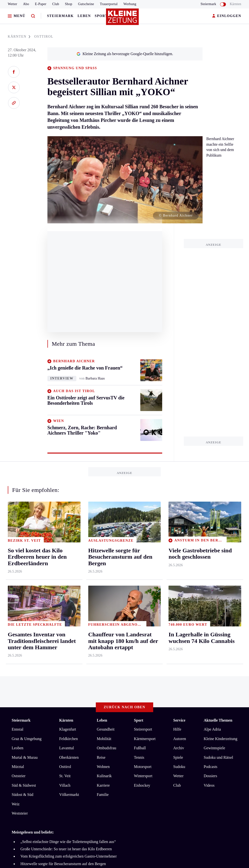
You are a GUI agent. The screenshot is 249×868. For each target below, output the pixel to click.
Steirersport (143, 546)
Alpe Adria (212, 546)
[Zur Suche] (33, 16)
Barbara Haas (95, 378)
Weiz (16, 620)
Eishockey (142, 602)
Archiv (179, 564)
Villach (65, 602)
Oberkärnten (69, 574)
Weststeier (20, 629)
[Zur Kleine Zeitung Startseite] (123, 19)
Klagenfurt (67, 546)
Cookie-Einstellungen (137, 707)
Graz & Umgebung (27, 555)
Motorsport (143, 583)
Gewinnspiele (214, 564)
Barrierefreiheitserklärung (93, 707)
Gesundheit (106, 546)
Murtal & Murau (25, 574)
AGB (39, 707)
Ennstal (18, 546)
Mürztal (18, 583)
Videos (209, 602)
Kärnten (236, 4)
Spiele (178, 574)
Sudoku (179, 583)
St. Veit (65, 592)
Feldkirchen (68, 555)
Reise (101, 574)
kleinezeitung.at (38, 724)
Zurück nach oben (125, 523)
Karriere (103, 602)
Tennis (139, 574)
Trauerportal (109, 4)
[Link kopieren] (14, 103)
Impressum (21, 707)
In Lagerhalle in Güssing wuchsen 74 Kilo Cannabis (61, 687)
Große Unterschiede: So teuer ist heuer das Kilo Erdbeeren (66, 665)
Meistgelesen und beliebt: (33, 649)
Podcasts (211, 583)
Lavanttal (66, 564)
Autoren (180, 555)
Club (56, 4)
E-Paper (41, 4)
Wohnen (103, 583)
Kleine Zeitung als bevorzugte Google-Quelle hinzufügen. (125, 54)
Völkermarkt (69, 611)
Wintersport (143, 592)
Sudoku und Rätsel (218, 574)
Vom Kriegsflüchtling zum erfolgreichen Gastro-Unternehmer (69, 673)
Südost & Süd (22, 611)
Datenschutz (57, 707)
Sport (101, 16)
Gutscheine (86, 4)
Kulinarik (104, 592)
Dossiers (210, 592)
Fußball (140, 564)
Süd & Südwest (24, 602)
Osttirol (65, 583)
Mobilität (104, 555)
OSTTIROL (44, 37)
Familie (103, 611)
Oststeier (19, 592)
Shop (69, 4)
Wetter (13, 4)
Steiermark (60, 16)
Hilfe (177, 546)
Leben (84, 16)
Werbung (130, 4)
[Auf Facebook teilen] (14, 72)
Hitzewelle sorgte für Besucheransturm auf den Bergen (63, 680)
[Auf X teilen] (14, 87)
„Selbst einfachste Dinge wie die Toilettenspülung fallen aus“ (68, 658)
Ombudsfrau (107, 564)
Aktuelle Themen (218, 536)
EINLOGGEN (227, 16)
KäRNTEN (19, 37)
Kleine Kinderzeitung (221, 555)
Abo (26, 4)
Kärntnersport (145, 555)
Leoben (18, 564)
